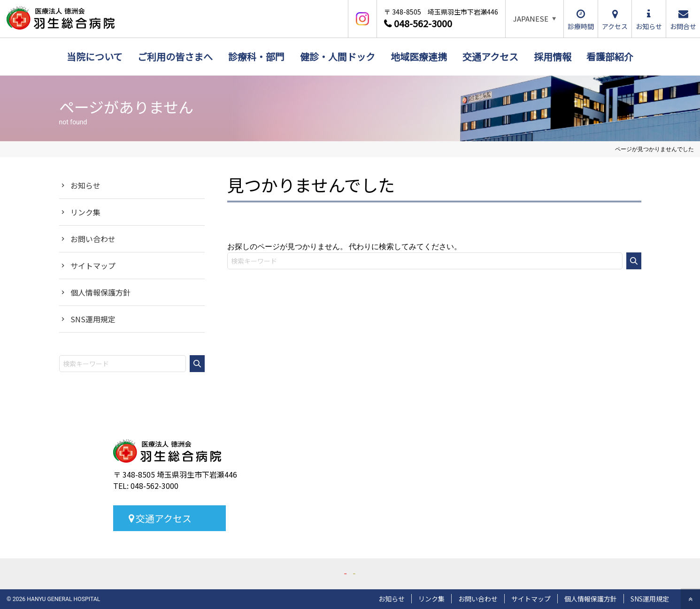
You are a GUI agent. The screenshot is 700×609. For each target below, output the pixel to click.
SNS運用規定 (93, 319)
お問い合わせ (93, 239)
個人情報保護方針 (100, 292)
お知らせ (85, 185)
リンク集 (85, 212)
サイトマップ (93, 266)
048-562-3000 (423, 23)
